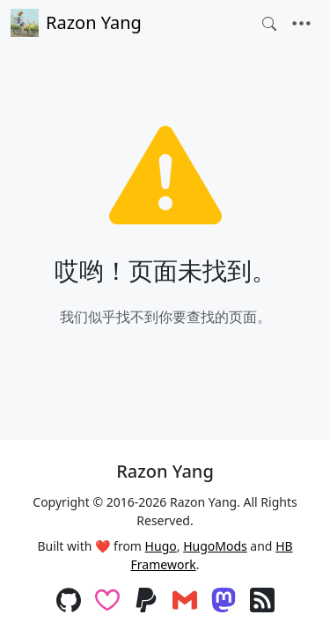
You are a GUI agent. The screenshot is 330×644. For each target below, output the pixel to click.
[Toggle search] (269, 24)
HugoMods (215, 546)
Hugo (161, 546)
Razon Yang (76, 23)
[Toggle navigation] (301, 24)
